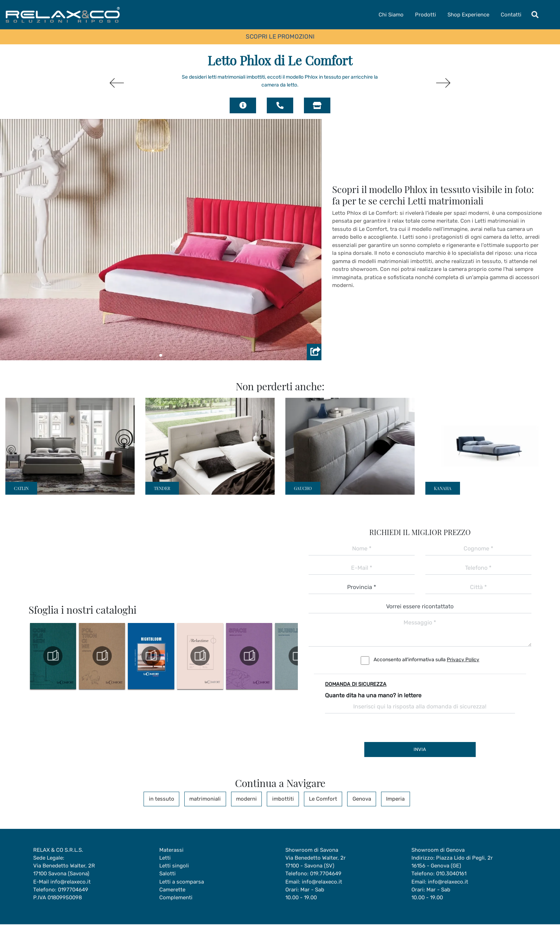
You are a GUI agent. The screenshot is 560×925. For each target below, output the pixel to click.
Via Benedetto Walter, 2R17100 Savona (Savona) (64, 870)
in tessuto (167, 799)
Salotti (167, 874)
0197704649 (73, 890)
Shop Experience (468, 15)
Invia (420, 749)
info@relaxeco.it (71, 882)
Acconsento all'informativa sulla (426, 660)
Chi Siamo (391, 15)
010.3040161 (452, 874)
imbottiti (283, 799)
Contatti (511, 15)
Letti (165, 858)
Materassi (171, 850)
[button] (161, 355)
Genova (357, 799)
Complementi (176, 898)
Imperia (389, 799)
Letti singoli (174, 866)
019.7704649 (326, 874)
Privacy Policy (463, 660)
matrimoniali (209, 799)
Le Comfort (321, 799)
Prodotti (426, 15)
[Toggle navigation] (535, 15)
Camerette (172, 890)
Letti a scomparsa (182, 882)
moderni (248, 799)
